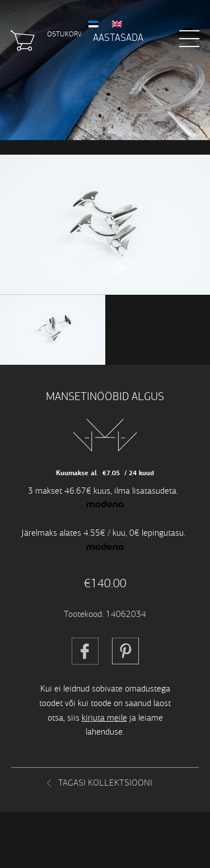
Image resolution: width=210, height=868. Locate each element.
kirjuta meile (104, 718)
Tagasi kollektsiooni (105, 783)
